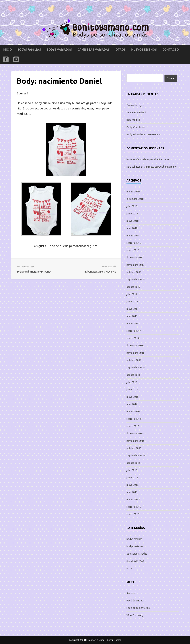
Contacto (171, 50)
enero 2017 (133, 338)
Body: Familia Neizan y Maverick (34, 272)
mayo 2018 (133, 221)
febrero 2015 (134, 507)
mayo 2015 (133, 485)
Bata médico (133, 120)
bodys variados (59, 50)
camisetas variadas (94, 50)
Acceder (131, 593)
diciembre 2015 (135, 434)
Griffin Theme (114, 640)
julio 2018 (132, 206)
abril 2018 (132, 228)
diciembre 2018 (135, 199)
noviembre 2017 (135, 265)
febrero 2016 (134, 419)
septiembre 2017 (136, 280)
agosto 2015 (133, 463)
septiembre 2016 (136, 368)
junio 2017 (132, 302)
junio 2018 (132, 214)
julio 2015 (132, 470)
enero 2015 (133, 514)
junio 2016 (132, 390)
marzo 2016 (133, 412)
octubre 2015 (134, 448)
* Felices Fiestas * (136, 112)
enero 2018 (133, 250)
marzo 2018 (133, 236)
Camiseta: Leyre (135, 105)
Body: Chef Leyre (136, 127)
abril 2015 (132, 492)
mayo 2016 (133, 397)
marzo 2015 (133, 499)
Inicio (7, 50)
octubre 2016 (134, 360)
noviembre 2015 (135, 441)
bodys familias (29, 50)
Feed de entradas (136, 601)
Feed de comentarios (138, 608)
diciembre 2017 (135, 258)
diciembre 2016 (135, 346)
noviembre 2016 (135, 353)
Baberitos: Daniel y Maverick (100, 272)
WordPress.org (135, 615)
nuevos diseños (144, 50)
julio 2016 (132, 382)
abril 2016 (132, 404)
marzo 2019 (133, 192)
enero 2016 (133, 426)
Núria (129, 159)
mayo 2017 (133, 309)
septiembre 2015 (136, 456)
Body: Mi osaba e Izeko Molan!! (143, 134)
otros (121, 50)
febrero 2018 (134, 243)
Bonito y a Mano (96, 640)
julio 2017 (132, 294)
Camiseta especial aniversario (152, 159)
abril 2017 (132, 316)
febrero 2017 (134, 331)
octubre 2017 (134, 272)
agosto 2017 (133, 287)
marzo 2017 (133, 324)
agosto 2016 (133, 375)
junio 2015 (132, 478)
